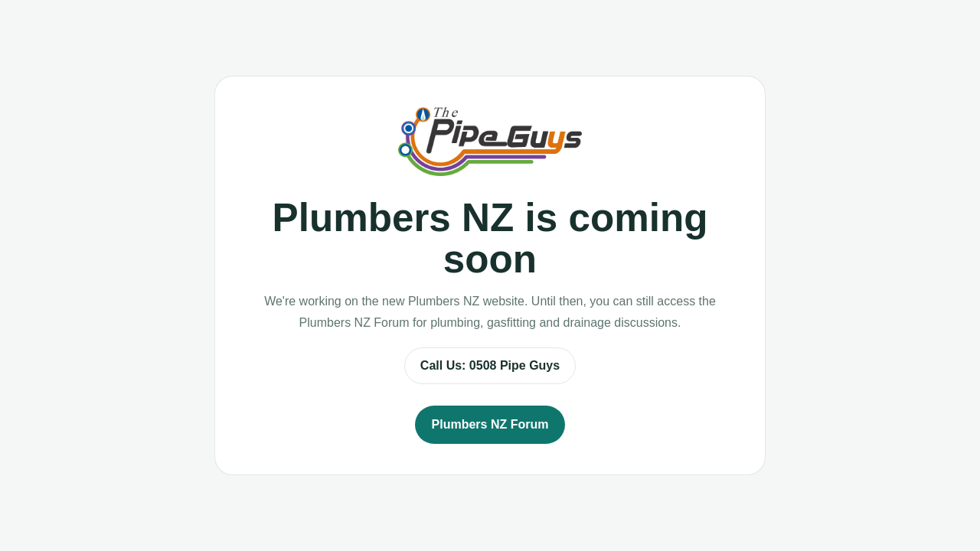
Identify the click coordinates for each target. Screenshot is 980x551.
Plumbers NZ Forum (490, 424)
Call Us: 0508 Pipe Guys (490, 365)
